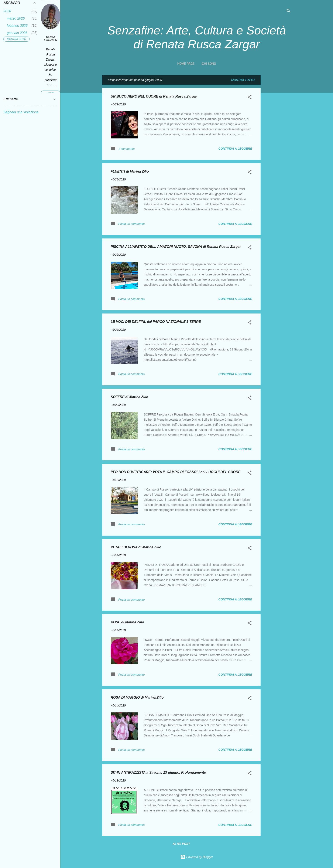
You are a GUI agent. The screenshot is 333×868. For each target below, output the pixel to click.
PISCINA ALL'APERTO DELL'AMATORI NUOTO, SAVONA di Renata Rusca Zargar (176, 247)
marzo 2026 (16, 18)
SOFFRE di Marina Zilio (129, 397)
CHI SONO (209, 64)
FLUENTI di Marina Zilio (130, 171)
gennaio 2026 (17, 33)
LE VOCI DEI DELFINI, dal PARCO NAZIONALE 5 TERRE (156, 322)
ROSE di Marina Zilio (127, 622)
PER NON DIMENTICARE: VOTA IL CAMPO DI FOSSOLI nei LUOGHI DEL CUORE (176, 472)
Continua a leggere (235, 149)
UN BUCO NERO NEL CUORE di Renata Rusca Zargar (154, 96)
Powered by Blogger (197, 857)
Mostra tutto (243, 80)
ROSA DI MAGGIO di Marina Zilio (137, 697)
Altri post (181, 844)
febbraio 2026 (17, 26)
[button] (250, 98)
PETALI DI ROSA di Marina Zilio (136, 547)
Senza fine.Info (51, 38)
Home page (186, 64)
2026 (7, 11)
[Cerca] (289, 12)
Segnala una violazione (21, 112)
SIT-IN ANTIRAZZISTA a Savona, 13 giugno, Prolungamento (158, 772)
